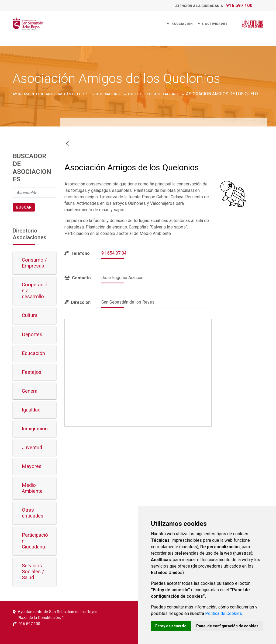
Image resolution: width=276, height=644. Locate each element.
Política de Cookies (224, 613)
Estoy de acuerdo (171, 626)
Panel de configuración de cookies (227, 626)
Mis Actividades (212, 24)
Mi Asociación (179, 24)
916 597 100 (239, 5)
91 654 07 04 (114, 253)
